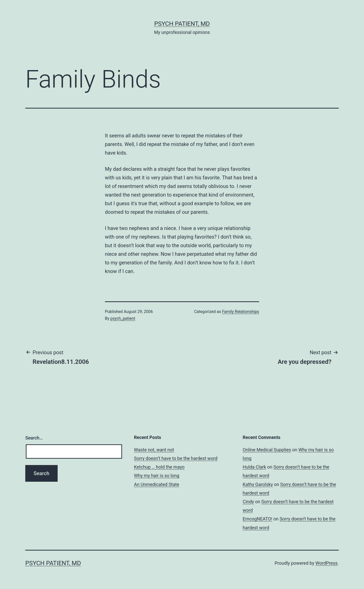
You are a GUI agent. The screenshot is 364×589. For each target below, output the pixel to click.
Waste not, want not (154, 450)
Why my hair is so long (157, 476)
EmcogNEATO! (257, 519)
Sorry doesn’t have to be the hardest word (176, 458)
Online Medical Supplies (267, 450)
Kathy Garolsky (258, 484)
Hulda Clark (254, 467)
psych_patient (123, 318)
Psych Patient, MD (182, 24)
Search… (34, 438)
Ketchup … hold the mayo (159, 467)
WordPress (326, 563)
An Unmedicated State (157, 484)
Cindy (248, 502)
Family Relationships (241, 312)
